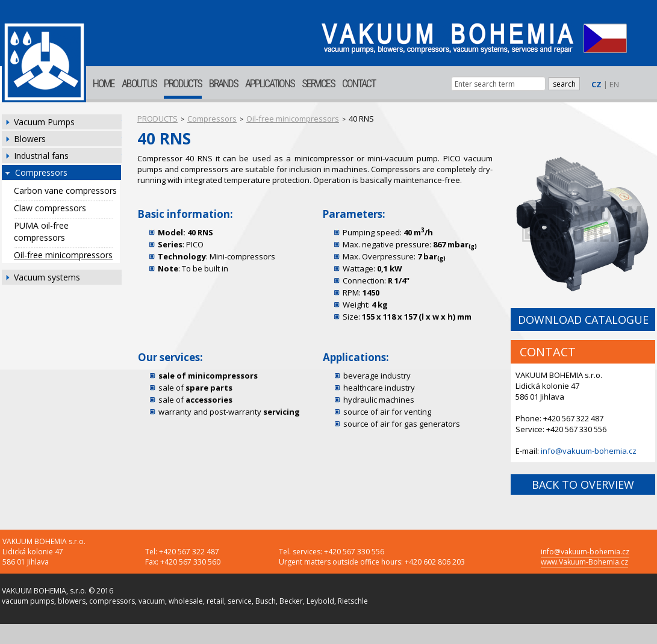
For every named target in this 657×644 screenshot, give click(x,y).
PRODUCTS (183, 83)
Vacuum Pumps (44, 122)
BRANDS (223, 83)
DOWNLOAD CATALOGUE (583, 320)
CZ (596, 84)
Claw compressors (50, 208)
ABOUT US (139, 83)
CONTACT (359, 83)
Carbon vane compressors (65, 190)
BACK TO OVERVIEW (583, 485)
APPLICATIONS (270, 83)
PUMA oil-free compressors (41, 231)
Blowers (30, 139)
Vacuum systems (47, 277)
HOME (104, 83)
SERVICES (318, 83)
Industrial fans (41, 156)
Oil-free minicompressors (63, 255)
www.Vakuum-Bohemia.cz (584, 562)
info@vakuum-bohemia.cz (589, 451)
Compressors (41, 172)
